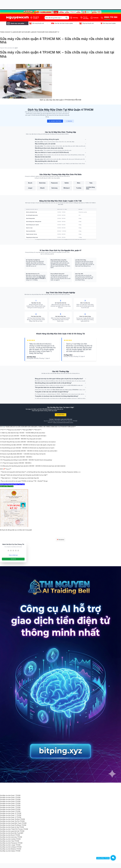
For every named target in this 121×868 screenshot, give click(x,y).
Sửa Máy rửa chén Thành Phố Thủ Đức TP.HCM (14, 829)
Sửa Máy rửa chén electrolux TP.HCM (11, 837)
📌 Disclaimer (60, 540)
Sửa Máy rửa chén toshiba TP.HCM (10, 839)
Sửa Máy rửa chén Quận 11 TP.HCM (11, 815)
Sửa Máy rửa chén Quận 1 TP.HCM (10, 795)
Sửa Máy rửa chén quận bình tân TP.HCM (12, 831)
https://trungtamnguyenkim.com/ (63, 422)
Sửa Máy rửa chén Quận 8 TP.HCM (10, 809)
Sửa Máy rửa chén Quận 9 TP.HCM (10, 811)
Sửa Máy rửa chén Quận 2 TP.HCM (10, 797)
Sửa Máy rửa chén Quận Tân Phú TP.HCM (12, 821)
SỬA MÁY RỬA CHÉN (45, 32)
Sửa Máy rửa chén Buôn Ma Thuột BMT (12, 833)
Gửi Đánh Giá (13, 559)
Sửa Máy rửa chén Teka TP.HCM (10, 841)
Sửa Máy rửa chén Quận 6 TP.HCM (10, 805)
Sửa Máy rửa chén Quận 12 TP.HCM (11, 817)
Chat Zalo (69, 121)
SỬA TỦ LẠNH (11, 32)
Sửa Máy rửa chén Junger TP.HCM (10, 845)
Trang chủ (2, 48)
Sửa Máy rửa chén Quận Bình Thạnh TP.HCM (13, 823)
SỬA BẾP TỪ (55, 32)
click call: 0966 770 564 (7, 486)
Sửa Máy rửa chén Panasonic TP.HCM (11, 843)
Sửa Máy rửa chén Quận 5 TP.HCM (10, 803)
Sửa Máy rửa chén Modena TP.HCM (10, 849)
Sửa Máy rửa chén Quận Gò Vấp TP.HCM (12, 827)
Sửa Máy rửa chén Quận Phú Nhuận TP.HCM (13, 825)
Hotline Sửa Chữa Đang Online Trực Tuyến (12, 484)
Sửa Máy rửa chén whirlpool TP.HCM (11, 847)
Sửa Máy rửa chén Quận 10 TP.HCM (11, 813)
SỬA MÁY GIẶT (20, 32)
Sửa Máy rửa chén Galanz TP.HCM (10, 851)
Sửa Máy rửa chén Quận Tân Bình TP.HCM (12, 819)
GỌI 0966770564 (61, 415)
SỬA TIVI (36, 32)
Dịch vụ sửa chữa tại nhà (9, 48)
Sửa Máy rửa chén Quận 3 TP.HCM (10, 799)
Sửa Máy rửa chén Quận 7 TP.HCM (10, 807)
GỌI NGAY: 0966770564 (55, 121)
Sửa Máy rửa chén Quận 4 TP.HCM (10, 801)
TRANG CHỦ (4, 32)
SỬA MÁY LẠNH (29, 32)
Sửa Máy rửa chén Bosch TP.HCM (10, 835)
